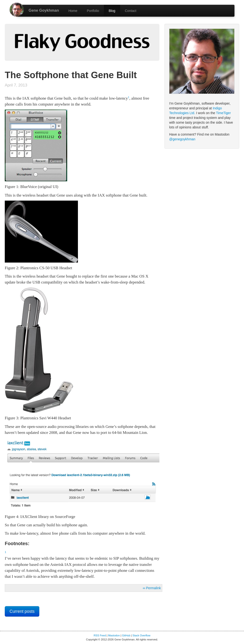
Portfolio (93, 11)
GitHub (126, 635)
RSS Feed (100, 635)
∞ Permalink (152, 588)
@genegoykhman (182, 139)
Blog (112, 11)
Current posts (22, 611)
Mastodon (114, 635)
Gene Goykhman (44, 10)
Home (73, 11)
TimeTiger (224, 113)
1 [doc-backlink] (128, 97)
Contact (131, 11)
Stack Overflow (141, 635)
